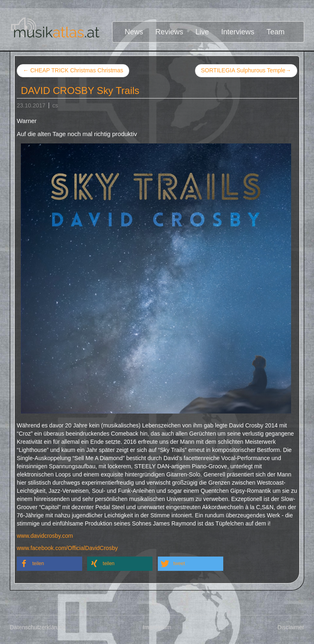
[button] (49, 564)
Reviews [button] (169, 32)
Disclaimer (291, 627)
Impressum (157, 627)
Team (276, 32)
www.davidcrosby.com (45, 536)
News (134, 32)
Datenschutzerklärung (38, 627)
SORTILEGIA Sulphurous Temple (246, 71)
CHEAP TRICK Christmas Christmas (73, 70)
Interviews (238, 32)
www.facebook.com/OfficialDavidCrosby (67, 548)
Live (202, 32)
